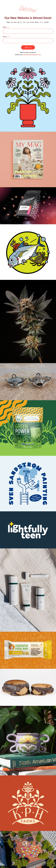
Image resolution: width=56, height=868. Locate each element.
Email (6, 37)
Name (5, 27)
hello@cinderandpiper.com (32, 55)
